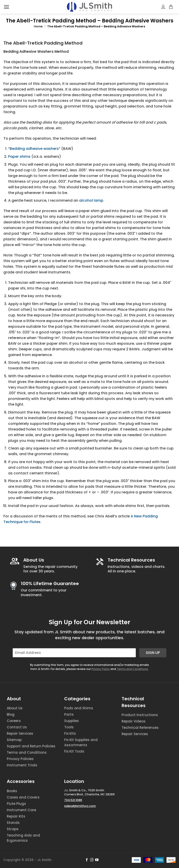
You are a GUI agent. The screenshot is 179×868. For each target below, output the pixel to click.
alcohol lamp (91, 200)
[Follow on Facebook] (87, 860)
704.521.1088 (73, 800)
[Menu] (6, 7)
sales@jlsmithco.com (80, 806)
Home (38, 26)
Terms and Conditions (132, 669)
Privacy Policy (101, 669)
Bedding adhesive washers (34, 149)
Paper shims (19, 157)
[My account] (163, 7)
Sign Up (153, 653)
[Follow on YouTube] (97, 860)
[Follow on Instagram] (92, 860)
